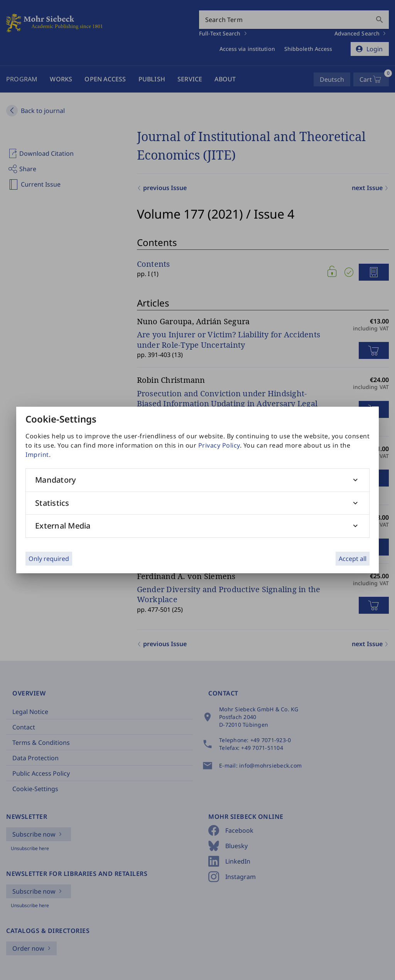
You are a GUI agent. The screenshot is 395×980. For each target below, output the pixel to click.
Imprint (37, 455)
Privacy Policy (219, 445)
